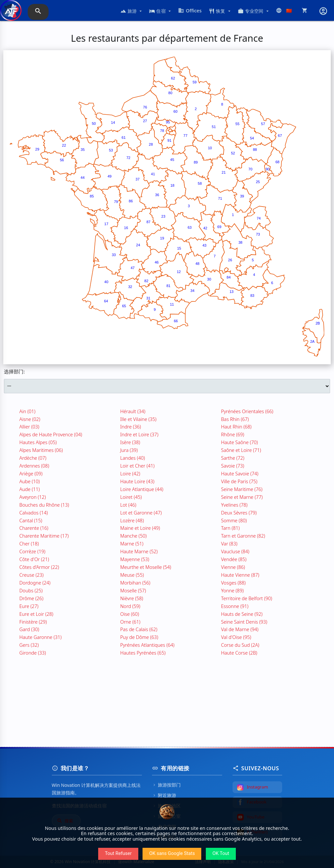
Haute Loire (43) (137, 481)
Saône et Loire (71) (241, 450)
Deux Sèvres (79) (239, 513)
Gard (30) (29, 629)
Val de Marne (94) (240, 629)
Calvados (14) (33, 513)
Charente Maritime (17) (44, 536)
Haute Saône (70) (240, 442)
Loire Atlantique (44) (142, 489)
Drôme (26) (31, 598)
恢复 (220, 11)
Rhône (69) (233, 434)
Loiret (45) (131, 497)
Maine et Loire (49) (140, 528)
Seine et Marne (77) (242, 497)
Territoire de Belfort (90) (247, 598)
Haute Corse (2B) (239, 653)
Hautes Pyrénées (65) (143, 653)
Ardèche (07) (33, 458)
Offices (190, 10)
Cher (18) (29, 543)
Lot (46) (128, 505)
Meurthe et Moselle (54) (146, 567)
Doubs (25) (31, 590)
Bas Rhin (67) (235, 419)
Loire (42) (130, 473)
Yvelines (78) (234, 505)
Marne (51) (132, 543)
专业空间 (254, 11)
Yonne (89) (232, 590)
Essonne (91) (235, 606)
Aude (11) (30, 489)
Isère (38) (130, 442)
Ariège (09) (31, 473)
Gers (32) (29, 645)
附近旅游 (164, 795)
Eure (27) (29, 606)
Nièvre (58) (132, 598)
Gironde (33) (33, 653)
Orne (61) (130, 622)
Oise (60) (130, 614)
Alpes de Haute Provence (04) (51, 434)
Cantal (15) (31, 520)
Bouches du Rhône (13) (44, 505)
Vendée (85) (234, 559)
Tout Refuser (118, 854)
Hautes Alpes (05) (38, 442)
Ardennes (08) (34, 466)
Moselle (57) (133, 590)
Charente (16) (34, 528)
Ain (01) (27, 411)
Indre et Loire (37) (139, 434)
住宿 (161, 11)
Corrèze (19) (32, 551)
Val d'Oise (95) (236, 637)
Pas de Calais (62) (139, 629)
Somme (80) (234, 520)
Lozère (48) (132, 520)
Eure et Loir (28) (36, 614)
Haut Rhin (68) (236, 427)
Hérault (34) (133, 411)
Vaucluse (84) (235, 551)
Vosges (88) (233, 583)
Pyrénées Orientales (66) (247, 411)
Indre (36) (131, 427)
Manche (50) (134, 536)
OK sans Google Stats (172, 854)
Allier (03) (29, 427)
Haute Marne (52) (139, 551)
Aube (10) (30, 481)
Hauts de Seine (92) (242, 614)
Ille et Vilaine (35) (138, 419)
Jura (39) (129, 450)
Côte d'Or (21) (34, 559)
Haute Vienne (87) (240, 575)
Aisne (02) (30, 419)
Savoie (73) (233, 466)
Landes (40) (133, 458)
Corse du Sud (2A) (240, 645)
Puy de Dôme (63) (139, 637)
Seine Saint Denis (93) (244, 622)
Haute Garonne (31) (40, 637)
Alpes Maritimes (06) (41, 450)
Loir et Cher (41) (137, 466)
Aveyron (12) (32, 497)
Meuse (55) (132, 575)
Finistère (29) (33, 622)
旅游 (132, 11)
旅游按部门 (166, 785)
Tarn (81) (230, 528)
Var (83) (229, 543)
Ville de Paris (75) (239, 481)
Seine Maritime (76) (242, 489)
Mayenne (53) (135, 559)
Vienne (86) (233, 567)
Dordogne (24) (35, 583)
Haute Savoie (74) (240, 473)
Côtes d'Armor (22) (39, 567)
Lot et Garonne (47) (141, 513)
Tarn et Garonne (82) (243, 536)
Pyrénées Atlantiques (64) (147, 645)
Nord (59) (130, 606)
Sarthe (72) (233, 458)
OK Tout (221, 854)
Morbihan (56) (135, 583)
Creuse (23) (31, 575)
